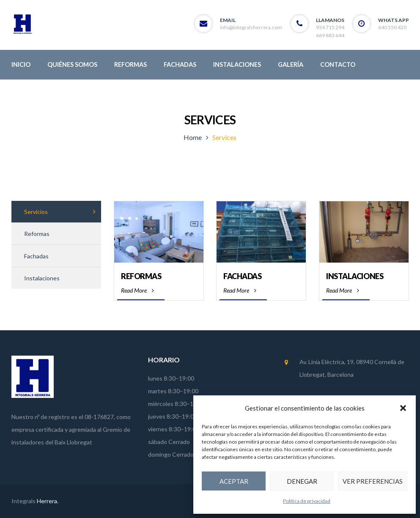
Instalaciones (355, 276)
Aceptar (234, 481)
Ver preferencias (373, 481)
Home (193, 137)
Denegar (302, 481)
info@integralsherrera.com (251, 27)
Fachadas (242, 276)
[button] (403, 408)
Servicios (36, 212)
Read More (137, 290)
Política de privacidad (307, 501)
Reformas (141, 276)
